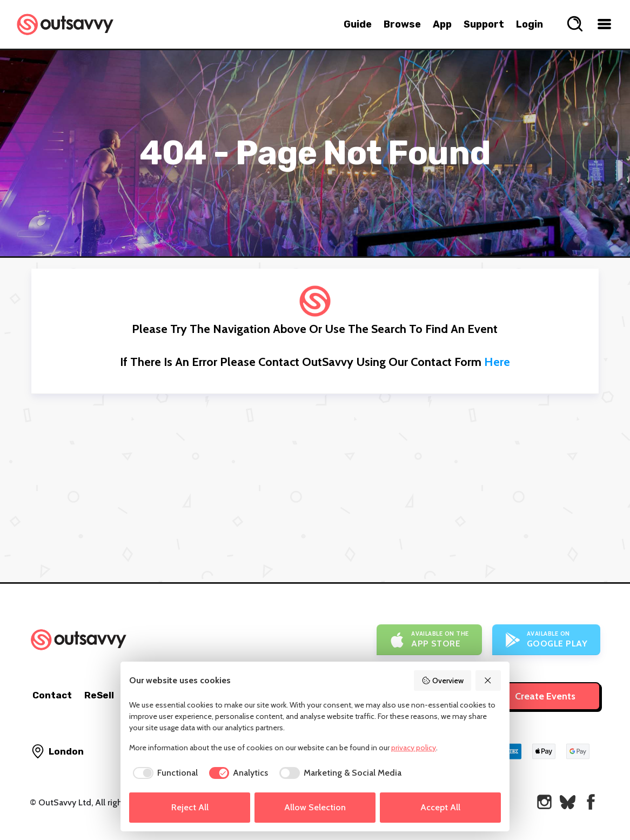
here (497, 362)
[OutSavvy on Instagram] (544, 802)
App (442, 24)
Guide (358, 24)
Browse (402, 24)
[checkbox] (163, 773)
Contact (52, 695)
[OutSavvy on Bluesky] (568, 802)
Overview (443, 681)
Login (530, 24)
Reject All (190, 807)
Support (484, 24)
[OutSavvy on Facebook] (591, 802)
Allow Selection (315, 807)
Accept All (440, 807)
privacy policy (414, 748)
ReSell (99, 695)
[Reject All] (488, 681)
